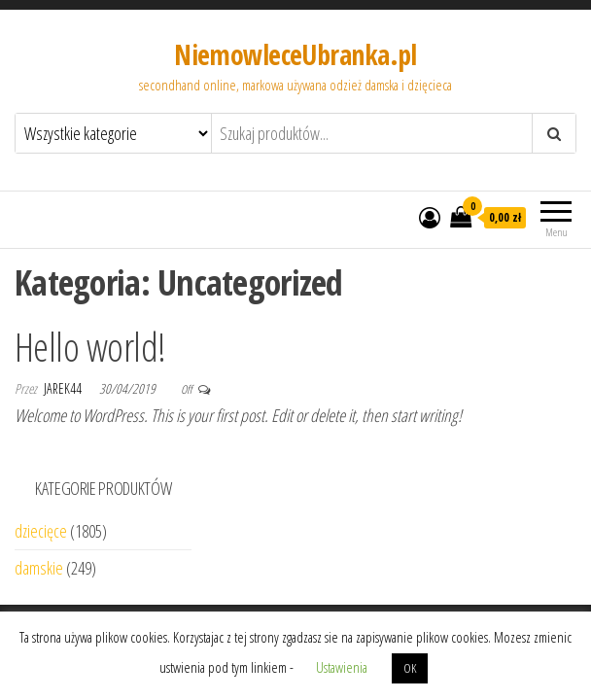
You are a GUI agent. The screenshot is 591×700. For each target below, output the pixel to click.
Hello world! (90, 347)
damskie (39, 568)
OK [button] (410, 668)
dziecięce (41, 531)
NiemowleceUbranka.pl (295, 54)
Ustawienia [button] (342, 667)
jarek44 (64, 388)
